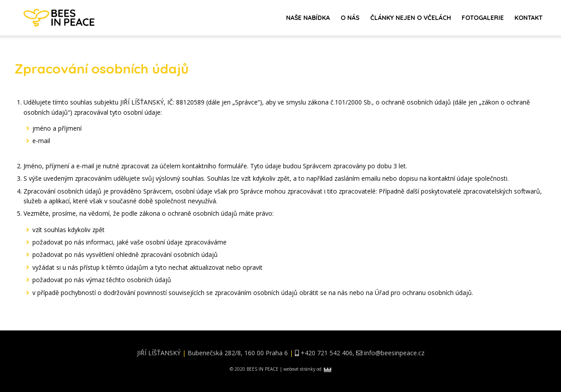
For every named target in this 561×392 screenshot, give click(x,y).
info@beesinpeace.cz (394, 353)
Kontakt (528, 18)
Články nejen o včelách (411, 18)
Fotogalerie (483, 18)
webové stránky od (308, 369)
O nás (350, 18)
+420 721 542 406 (327, 353)
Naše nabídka (308, 18)
